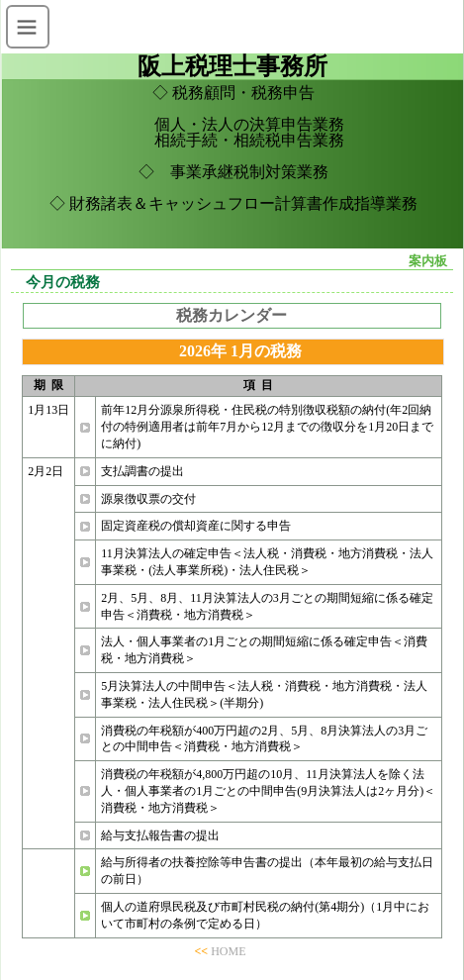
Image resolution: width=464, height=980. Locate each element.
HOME (228, 951)
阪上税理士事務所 (232, 66)
